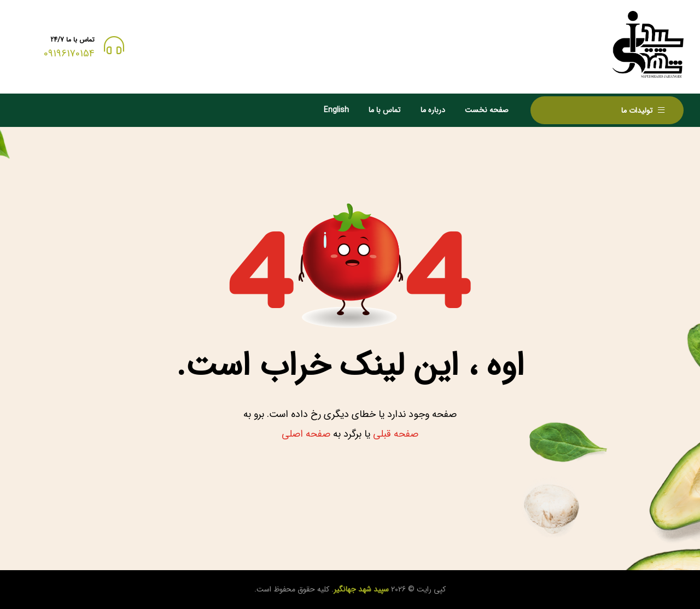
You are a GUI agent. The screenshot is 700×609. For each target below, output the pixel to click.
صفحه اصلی (306, 434)
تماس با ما (384, 110)
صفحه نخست (487, 110)
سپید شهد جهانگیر (361, 589)
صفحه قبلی (396, 434)
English (336, 110)
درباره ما (433, 110)
